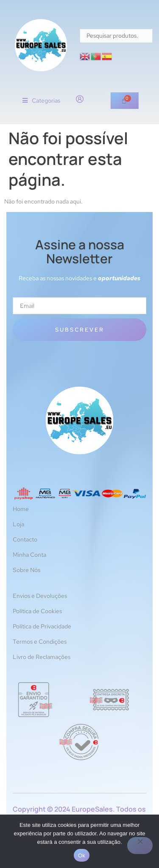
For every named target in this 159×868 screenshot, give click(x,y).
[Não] (140, 846)
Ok (82, 855)
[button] (41, 101)
